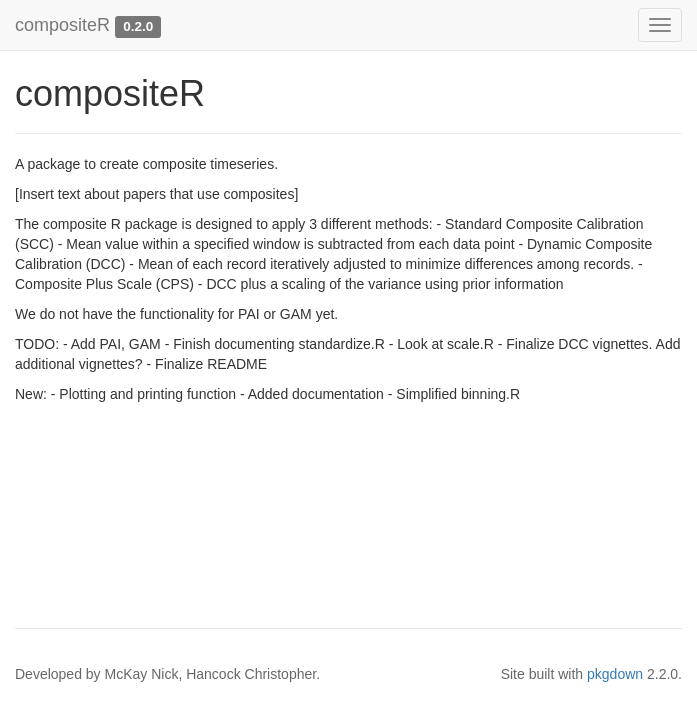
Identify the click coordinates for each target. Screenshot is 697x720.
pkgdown (615, 674)
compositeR (62, 25)
